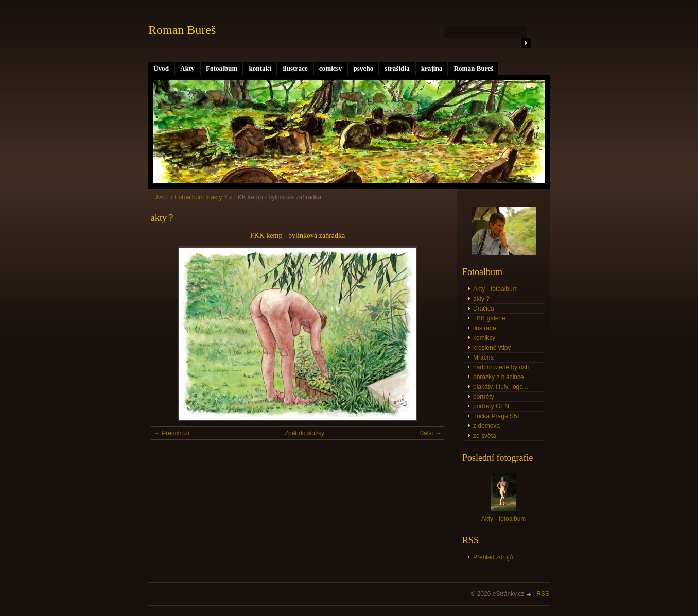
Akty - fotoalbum (495, 289)
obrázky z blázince (499, 377)
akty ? (219, 197)
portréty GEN (491, 406)
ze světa (485, 436)
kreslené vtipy (492, 348)
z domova (486, 426)
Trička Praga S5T (497, 416)
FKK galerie (489, 318)
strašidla (397, 68)
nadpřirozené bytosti (501, 367)
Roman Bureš (473, 68)
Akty (187, 68)
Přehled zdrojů (493, 557)
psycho (363, 68)
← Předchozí (172, 433)
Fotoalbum (222, 68)
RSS (543, 594)
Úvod (161, 68)
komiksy (484, 338)
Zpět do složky (304, 433)
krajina (432, 68)
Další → (430, 433)
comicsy (331, 68)
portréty (484, 397)
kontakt (260, 68)
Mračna (483, 357)
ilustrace (295, 68)
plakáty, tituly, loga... (501, 387)
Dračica (484, 309)
